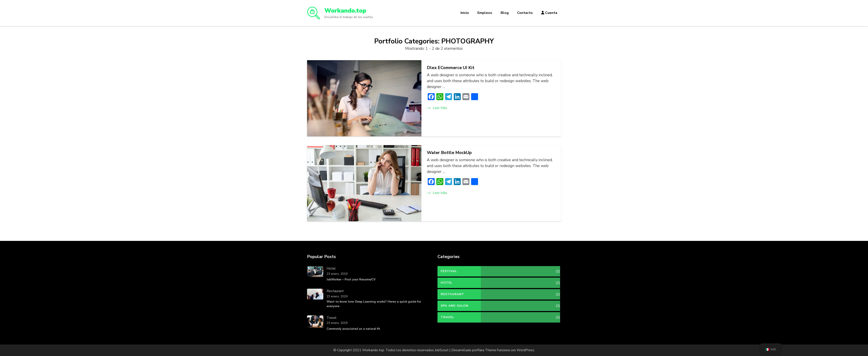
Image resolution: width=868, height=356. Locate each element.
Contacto (525, 13)
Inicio (465, 13)
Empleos (485, 13)
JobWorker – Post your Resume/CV (351, 279)
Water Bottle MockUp (449, 153)
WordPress (525, 350)
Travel (332, 318)
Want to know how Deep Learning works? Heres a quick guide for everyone (374, 304)
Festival (449, 271)
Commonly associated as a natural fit (353, 329)
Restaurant (335, 291)
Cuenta (549, 13)
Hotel (331, 268)
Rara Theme (487, 350)
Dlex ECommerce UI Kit (451, 68)
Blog (505, 13)
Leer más (437, 108)
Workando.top (345, 11)
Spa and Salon (455, 306)
